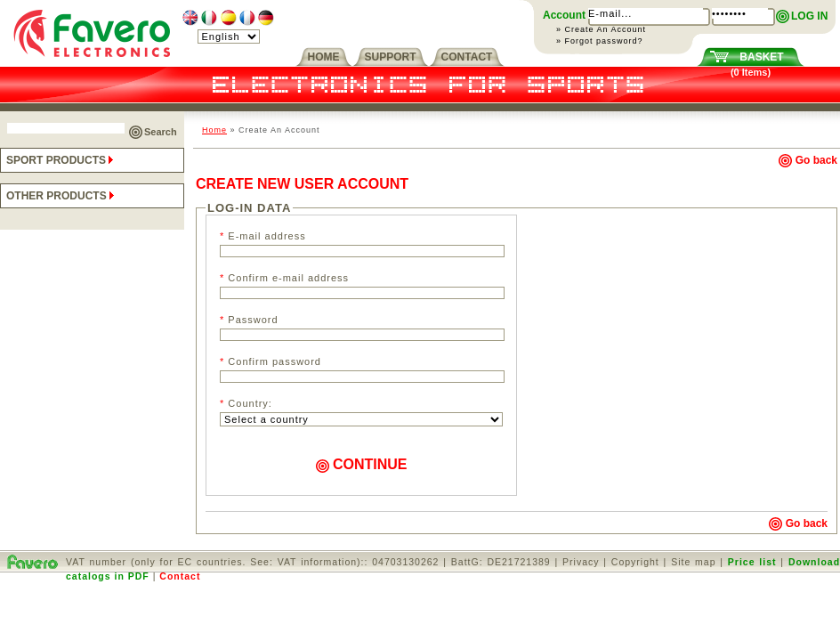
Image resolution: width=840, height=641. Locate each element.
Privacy (581, 562)
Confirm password (271, 361)
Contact (180, 576)
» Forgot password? (600, 41)
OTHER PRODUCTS (62, 196)
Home (214, 130)
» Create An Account (601, 29)
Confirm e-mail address (284, 278)
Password (249, 320)
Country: (246, 403)
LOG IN (809, 16)
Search (161, 132)
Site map (693, 562)
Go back (808, 160)
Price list (752, 562)
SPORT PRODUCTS (61, 160)
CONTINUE (362, 464)
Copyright (635, 562)
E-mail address (263, 236)
